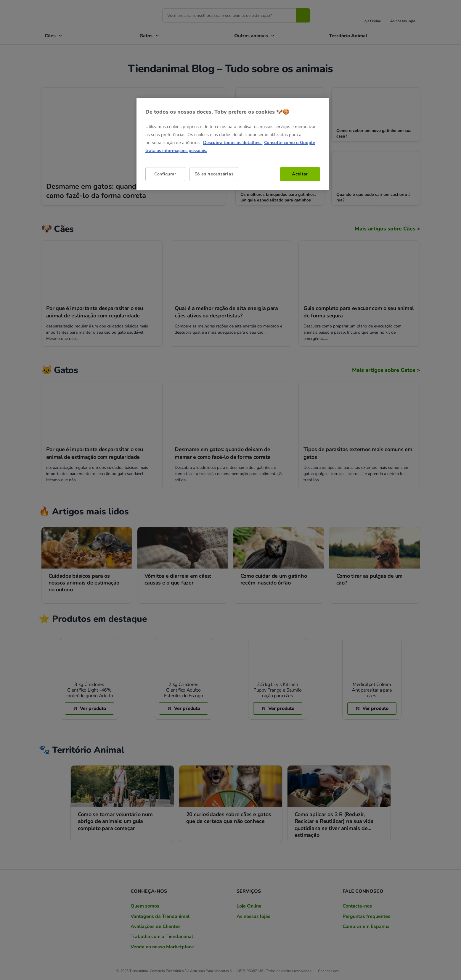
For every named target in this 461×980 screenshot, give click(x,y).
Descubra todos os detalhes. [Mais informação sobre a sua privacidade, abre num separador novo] (233, 143)
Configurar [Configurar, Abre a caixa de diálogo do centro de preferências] (165, 174)
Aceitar (300, 174)
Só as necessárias (214, 174)
